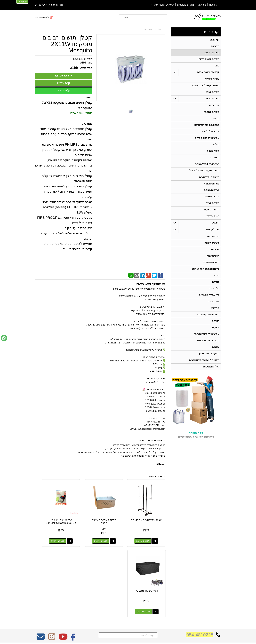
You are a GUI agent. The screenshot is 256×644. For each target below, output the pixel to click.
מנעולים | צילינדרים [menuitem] (209, 181)
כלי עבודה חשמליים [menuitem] (209, 301)
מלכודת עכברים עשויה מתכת (117, 512)
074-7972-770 (162, 583)
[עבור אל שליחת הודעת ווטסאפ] (4, 338)
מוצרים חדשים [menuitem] (212, 53)
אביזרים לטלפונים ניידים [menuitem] (207, 140)
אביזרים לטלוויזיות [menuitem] (210, 134)
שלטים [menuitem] (216, 355)
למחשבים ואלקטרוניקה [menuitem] (207, 127)
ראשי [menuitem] (219, 573)
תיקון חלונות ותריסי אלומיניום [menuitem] (204, 368)
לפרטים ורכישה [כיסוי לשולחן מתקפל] (46, 532)
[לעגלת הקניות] (44, 17)
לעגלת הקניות (42, 17)
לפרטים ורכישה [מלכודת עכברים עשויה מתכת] (114, 532)
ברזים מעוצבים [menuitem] (212, 194)
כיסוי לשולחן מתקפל (49, 512)
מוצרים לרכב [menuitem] (212, 93)
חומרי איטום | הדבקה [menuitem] (208, 322)
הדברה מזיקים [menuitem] (212, 214)
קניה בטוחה (196, 441)
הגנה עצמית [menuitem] (213, 221)
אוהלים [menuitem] (215, 227)
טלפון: (171, 582)
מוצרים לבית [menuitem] (213, 100)
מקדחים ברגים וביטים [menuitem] (208, 348)
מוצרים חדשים (150, 29)
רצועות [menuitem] (216, 328)
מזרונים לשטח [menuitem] (212, 248)
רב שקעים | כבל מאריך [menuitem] (207, 167)
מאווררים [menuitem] (214, 161)
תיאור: (89, 97)
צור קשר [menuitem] (202, 5)
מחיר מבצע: (85, 68)
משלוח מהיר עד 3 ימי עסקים (49, 5)
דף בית (162, 29)
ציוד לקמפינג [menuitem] (212, 234)
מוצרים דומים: (157, 476)
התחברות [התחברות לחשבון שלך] (22, 2)
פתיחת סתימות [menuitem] (212, 187)
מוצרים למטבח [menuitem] (211, 114)
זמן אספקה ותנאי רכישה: (150, 284)
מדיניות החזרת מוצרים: (152, 440)
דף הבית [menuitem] (215, 40)
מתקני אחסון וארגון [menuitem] (209, 362)
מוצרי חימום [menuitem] (213, 154)
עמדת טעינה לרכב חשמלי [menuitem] (206, 87)
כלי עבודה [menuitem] (214, 295)
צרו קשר (170, 568)
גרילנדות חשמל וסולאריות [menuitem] (206, 275)
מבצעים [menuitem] (215, 46)
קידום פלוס (123, 639)
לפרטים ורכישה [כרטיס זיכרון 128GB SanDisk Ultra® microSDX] (80, 532)
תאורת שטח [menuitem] (213, 261)
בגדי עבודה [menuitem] (213, 308)
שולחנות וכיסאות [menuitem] (210, 375)
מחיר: (86, 63)
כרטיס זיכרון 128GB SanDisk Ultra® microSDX (83, 514)
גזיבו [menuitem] (217, 67)
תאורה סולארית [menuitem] (211, 268)
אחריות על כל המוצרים (69, 569)
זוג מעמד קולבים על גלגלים (151, 512)
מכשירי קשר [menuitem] (213, 241)
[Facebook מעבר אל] (73, 559)
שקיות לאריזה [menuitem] (212, 80)
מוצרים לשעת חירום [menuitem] (209, 60)
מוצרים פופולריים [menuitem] (186, 5)
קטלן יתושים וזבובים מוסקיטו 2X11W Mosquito (67, 44)
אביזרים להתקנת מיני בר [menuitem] (207, 342)
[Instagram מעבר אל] (52, 559)
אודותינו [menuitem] (213, 5)
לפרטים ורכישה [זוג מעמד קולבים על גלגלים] (147, 532)
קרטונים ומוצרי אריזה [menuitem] (162, 5)
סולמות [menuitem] (215, 315)
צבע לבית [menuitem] (214, 107)
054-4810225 (200, 555)
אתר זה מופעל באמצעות (128, 639)
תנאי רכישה (170, 587)
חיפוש (126, 17)
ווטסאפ (64, 90)
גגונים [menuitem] (216, 120)
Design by (69, 581)
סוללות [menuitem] (215, 147)
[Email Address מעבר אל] (41, 559)
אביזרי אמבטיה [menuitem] (211, 201)
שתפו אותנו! (169, 595)
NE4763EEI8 (78, 59)
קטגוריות (211, 32)
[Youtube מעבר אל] (63, 559)
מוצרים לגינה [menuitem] (212, 207)
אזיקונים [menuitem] (215, 335)
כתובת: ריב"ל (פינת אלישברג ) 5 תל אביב (155, 577)
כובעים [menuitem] (216, 288)
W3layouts (75, 581)
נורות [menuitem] (216, 281)
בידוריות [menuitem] (215, 255)
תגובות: (161, 464)
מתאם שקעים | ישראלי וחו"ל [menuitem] (204, 174)
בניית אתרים (114, 639)
